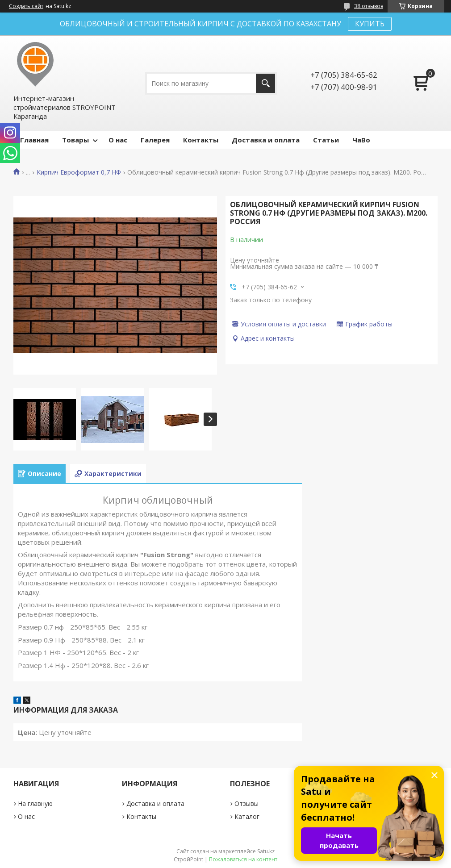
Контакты (201, 140)
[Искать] (265, 83)
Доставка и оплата (266, 140)
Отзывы (246, 803)
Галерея (155, 140)
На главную (35, 803)
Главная (34, 140)
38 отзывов (369, 6)
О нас (118, 140)
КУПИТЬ (370, 24)
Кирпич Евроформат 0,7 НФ (79, 172)
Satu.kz (266, 851)
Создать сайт (26, 6)
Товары (75, 140)
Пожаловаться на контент (243, 859)
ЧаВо (361, 140)
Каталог (247, 816)
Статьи (326, 140)
